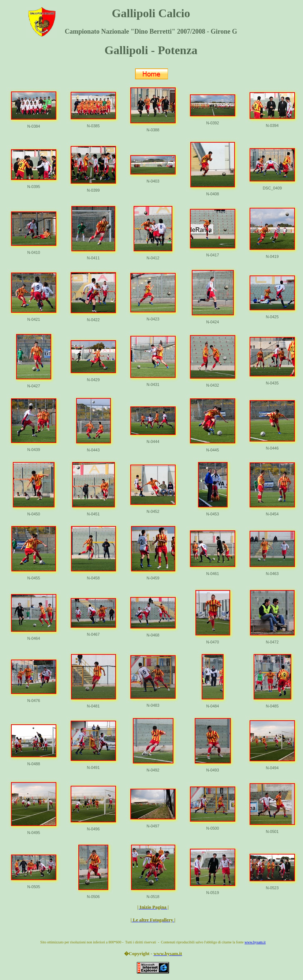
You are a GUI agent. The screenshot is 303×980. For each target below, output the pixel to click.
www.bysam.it (255, 942)
